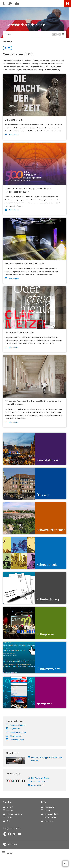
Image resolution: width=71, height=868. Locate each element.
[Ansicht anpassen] (4, 3)
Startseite (7, 42)
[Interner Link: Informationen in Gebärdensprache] (10, 3)
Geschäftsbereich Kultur (25, 25)
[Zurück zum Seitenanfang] (65, 864)
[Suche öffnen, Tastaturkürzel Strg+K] (28, 34)
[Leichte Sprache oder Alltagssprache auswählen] (17, 3)
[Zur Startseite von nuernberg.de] (68, 3)
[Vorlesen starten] (6, 48)
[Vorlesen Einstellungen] (9, 48)
